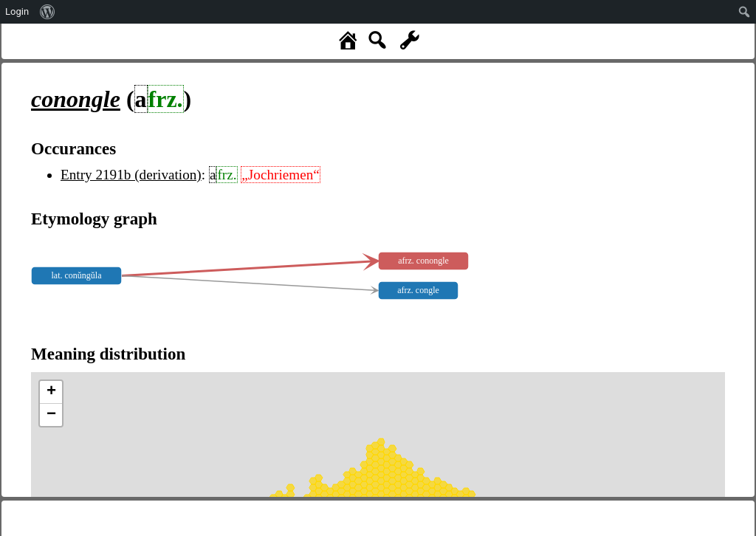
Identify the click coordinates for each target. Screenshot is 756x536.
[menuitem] (48, 12)
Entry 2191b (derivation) (131, 175)
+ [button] (51, 392)
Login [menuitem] (17, 11)
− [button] (51, 415)
